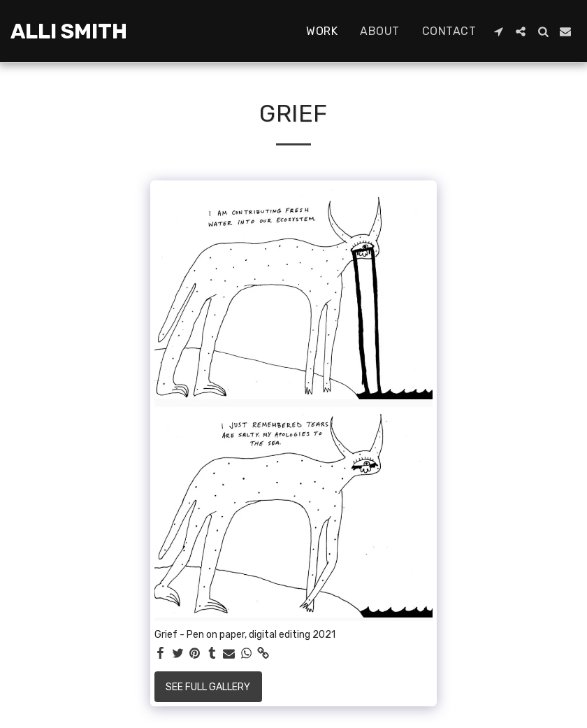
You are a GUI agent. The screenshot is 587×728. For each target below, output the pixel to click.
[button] (498, 31)
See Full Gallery (208, 687)
